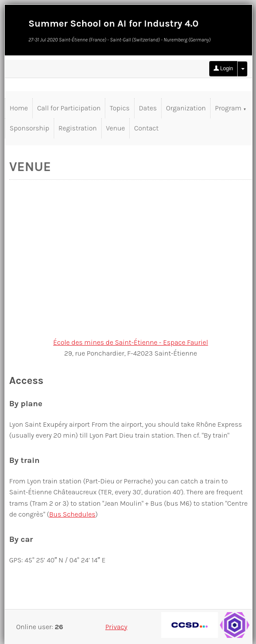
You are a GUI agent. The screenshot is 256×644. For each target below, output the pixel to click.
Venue (116, 128)
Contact (146, 128)
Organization (186, 108)
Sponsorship (29, 128)
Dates (148, 108)
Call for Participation (69, 108)
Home (19, 108)
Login (223, 69)
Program (231, 108)
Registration (78, 128)
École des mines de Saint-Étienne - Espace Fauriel (131, 342)
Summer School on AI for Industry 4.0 (113, 24)
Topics (119, 108)
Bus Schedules (72, 514)
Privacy (116, 627)
